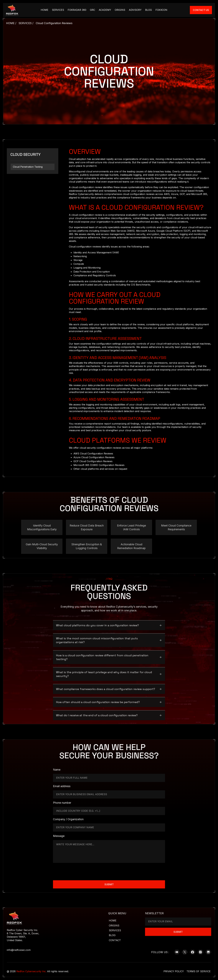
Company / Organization (68, 819)
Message (59, 835)
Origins (120, 10)
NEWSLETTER (154, 912)
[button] (109, 624)
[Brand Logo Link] (12, 10)
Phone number (62, 802)
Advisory (135, 10)
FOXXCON (161, 10)
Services (58, 10)
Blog (149, 10)
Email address (62, 786)
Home (113, 920)
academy (105, 10)
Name (57, 769)
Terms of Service (199, 971)
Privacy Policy (174, 971)
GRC (92, 10)
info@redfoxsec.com (19, 949)
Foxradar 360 (77, 10)
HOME (45, 10)
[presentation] (76, 870)
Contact (115, 940)
